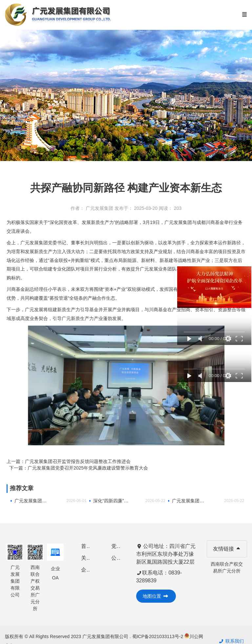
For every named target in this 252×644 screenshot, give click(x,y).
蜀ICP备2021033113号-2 (158, 636)
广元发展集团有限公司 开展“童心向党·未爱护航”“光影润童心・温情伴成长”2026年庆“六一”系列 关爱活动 (32, 501)
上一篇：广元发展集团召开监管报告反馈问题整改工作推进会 (69, 461)
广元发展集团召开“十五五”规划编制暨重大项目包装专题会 (190, 501)
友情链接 (227, 549)
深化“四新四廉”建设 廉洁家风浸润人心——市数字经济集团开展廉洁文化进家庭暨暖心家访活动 (111, 501)
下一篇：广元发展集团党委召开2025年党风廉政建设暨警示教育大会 (79, 468)
